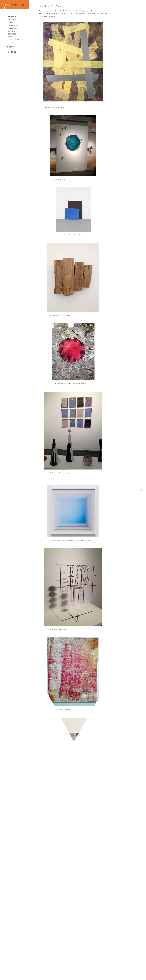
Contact (12, 43)
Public (11, 23)
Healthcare (13, 28)
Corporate (13, 20)
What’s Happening (16, 40)
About (11, 37)
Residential (13, 17)
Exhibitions (13, 25)
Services (12, 34)
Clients (11, 31)
